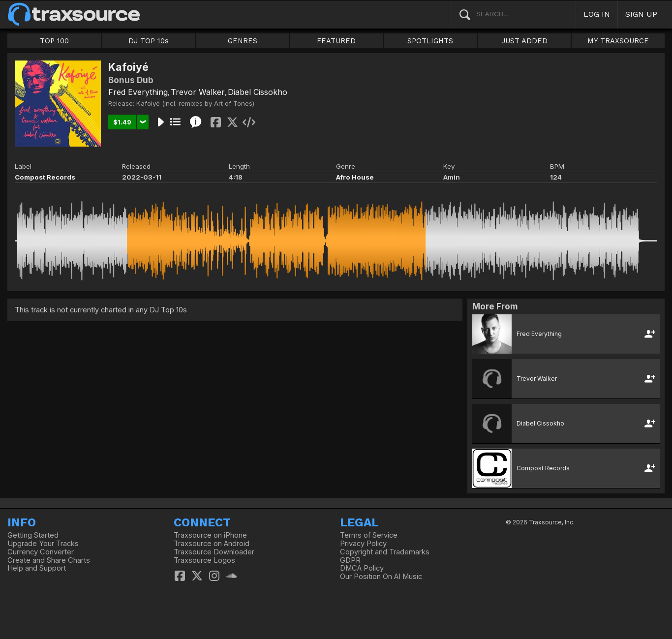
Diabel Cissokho (258, 92)
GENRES (243, 41)
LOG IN (597, 14)
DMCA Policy (362, 568)
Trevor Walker (198, 92)
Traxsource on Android (212, 544)
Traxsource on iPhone (210, 535)
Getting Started (33, 535)
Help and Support (37, 568)
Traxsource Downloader (214, 552)
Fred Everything (138, 92)
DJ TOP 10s (149, 41)
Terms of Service (369, 535)
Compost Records (45, 177)
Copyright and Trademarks (385, 552)
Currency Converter (41, 552)
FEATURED (336, 41)
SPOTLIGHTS (430, 41)
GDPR (350, 560)
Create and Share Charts (49, 560)
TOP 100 (54, 41)
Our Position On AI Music (381, 577)
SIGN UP (641, 14)
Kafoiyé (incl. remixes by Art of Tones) (195, 103)
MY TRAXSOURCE (618, 41)
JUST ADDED (524, 41)
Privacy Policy (363, 544)
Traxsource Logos (204, 560)
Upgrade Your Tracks (43, 544)
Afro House (355, 177)
